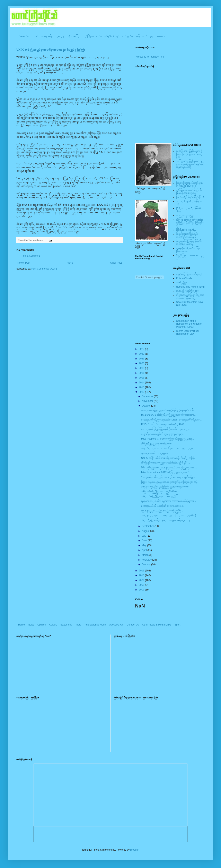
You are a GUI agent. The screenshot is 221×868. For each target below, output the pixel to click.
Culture (53, 625)
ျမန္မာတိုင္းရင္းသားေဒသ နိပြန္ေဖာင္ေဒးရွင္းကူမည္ (167, 448)
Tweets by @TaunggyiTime (150, 57)
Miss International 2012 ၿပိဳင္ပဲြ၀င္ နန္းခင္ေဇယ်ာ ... (167, 472)
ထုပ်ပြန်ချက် (89, 36)
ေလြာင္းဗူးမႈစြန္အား (185, 215)
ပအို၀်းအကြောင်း (74, 36)
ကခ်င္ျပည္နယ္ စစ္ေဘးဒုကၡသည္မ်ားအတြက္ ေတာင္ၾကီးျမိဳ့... (170, 515)
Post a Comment (31, 256)
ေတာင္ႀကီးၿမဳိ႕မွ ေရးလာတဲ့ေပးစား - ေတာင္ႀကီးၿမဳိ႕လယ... (171, 420)
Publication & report (95, 625)
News (31, 625)
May (144, 545)
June (145, 541)
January (147, 564)
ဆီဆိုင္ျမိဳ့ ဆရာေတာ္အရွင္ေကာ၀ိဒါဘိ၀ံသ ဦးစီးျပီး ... (166, 463)
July (144, 536)
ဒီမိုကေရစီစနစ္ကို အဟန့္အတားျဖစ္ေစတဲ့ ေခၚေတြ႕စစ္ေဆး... (169, 468)
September (148, 526)
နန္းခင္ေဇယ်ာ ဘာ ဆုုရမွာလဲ (154, 453)
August (146, 531)
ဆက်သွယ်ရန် (127, 36)
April (145, 550)
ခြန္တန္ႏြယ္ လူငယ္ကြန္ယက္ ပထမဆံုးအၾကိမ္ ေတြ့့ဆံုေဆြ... (170, 482)
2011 (142, 571)
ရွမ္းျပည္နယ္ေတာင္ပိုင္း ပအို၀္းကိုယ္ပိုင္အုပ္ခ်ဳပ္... (162, 511)
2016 (142, 373)
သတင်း (35, 36)
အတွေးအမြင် (47, 36)
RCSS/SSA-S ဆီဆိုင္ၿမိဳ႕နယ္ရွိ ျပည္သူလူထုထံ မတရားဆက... (169, 415)
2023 (142, 349)
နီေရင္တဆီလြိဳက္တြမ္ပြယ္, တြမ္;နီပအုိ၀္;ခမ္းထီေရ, (189, 242)
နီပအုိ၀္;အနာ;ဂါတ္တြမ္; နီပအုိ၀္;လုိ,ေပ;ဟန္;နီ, (187, 235)
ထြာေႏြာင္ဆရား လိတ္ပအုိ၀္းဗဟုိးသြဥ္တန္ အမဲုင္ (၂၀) (190, 184)
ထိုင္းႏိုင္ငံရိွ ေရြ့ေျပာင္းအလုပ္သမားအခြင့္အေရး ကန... (167, 520)
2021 (142, 359)
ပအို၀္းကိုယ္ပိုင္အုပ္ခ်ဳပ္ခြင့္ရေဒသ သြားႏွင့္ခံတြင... (161, 496)
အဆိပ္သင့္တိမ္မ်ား (182, 282)
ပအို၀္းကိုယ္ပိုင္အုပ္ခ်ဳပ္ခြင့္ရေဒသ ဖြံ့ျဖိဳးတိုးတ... (160, 492)
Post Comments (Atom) (44, 269)
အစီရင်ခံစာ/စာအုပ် (112, 36)
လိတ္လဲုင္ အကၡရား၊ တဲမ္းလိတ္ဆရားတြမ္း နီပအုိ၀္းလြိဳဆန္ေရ (190, 223)
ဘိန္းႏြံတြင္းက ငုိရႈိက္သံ (189, 274)
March (146, 555)
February (147, 560)
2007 (142, 590)
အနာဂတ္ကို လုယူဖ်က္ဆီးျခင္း (188, 291)
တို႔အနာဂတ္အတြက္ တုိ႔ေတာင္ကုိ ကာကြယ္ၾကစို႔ (190, 296)
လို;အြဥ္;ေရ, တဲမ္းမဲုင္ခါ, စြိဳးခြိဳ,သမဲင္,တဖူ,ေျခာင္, (189, 192)
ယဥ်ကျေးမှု (60, 36)
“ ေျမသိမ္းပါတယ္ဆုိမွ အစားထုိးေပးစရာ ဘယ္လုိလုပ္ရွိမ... (168, 477)
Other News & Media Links (157, 625)
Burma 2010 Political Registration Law (187, 332)
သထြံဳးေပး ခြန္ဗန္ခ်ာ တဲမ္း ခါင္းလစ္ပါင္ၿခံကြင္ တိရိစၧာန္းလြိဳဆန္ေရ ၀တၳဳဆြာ (190, 164)
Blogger (134, 850)
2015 (142, 378)
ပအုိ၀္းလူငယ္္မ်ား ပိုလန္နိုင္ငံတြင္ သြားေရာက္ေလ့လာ (165, 487)
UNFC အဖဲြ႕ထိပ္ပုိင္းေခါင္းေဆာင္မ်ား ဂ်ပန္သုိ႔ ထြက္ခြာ (51, 50)
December (148, 396)
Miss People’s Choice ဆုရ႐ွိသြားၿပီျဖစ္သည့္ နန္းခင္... (168, 439)
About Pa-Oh (116, 625)
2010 (142, 575)
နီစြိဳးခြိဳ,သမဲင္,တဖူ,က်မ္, (186, 230)
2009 (142, 580)
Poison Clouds (184, 278)
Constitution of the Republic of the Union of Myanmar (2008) (189, 324)
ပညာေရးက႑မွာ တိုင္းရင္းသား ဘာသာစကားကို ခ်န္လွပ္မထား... (169, 501)
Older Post (116, 263)
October (147, 406)
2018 (142, 368)
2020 (142, 363)
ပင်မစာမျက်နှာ (24, 36)
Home (70, 263)
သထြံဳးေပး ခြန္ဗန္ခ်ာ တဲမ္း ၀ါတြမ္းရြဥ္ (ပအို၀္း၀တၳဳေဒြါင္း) (189, 154)
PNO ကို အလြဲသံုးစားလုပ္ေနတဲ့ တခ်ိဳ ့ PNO (163, 424)
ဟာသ (171, 36)
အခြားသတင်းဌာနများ (145, 36)
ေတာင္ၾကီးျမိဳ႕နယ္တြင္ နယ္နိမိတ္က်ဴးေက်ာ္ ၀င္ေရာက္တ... (166, 429)
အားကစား (161, 36)
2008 (142, 585)
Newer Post (24, 263)
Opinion (42, 625)
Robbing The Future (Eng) (190, 287)
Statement (66, 625)
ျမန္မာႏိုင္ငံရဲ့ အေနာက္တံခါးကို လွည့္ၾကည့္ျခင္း (163, 434)
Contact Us (133, 625)
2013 (142, 387)
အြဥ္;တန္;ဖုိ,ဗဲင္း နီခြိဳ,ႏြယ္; (190, 197)
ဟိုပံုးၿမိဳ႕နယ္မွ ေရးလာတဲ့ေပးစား (157, 444)
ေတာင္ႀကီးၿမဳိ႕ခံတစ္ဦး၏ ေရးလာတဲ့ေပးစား (163, 506)
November (148, 401)
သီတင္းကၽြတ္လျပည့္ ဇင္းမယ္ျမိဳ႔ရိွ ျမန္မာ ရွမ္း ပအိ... (168, 410)
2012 (142, 392)
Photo (78, 625)
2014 (142, 383)
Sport (178, 625)
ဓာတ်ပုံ (99, 36)
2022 (142, 354)
